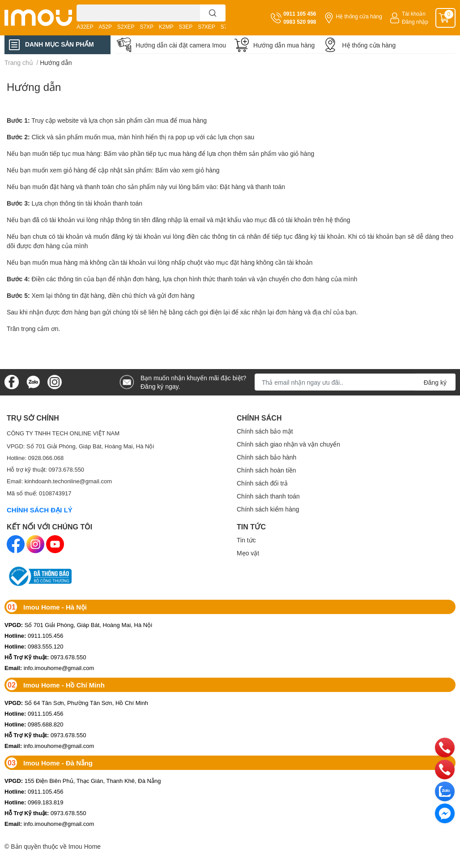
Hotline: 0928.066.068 (35, 458)
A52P (105, 27)
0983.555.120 (34, 646)
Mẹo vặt (248, 553)
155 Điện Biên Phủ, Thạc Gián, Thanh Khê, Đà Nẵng (83, 781)
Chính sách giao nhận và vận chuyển (288, 444)
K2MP (166, 27)
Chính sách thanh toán (268, 496)
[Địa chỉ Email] (355, 382)
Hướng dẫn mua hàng (284, 45)
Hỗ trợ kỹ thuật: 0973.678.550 (45, 469)
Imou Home (85, 846)
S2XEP (126, 27)
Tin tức (246, 540)
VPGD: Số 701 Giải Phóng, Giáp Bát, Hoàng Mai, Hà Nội (80, 446)
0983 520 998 (300, 22)
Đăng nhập (415, 22)
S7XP (147, 27)
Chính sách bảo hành (266, 457)
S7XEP (207, 27)
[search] (213, 13)
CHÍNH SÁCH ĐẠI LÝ (40, 510)
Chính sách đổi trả (262, 483)
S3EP (186, 27)
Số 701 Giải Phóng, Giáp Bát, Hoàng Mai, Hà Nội (78, 625)
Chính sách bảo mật (265, 431)
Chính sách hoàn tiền (266, 470)
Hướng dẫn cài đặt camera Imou (181, 45)
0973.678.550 (45, 657)
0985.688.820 (34, 724)
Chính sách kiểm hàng (268, 509)
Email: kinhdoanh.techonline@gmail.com (59, 481)
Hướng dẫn (34, 87)
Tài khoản (414, 14)
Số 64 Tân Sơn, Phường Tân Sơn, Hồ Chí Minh (76, 703)
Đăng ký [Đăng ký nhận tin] (435, 382)
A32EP (85, 27)
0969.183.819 (34, 802)
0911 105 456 (300, 14)
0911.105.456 (34, 636)
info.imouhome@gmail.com (49, 668)
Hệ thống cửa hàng (359, 16)
